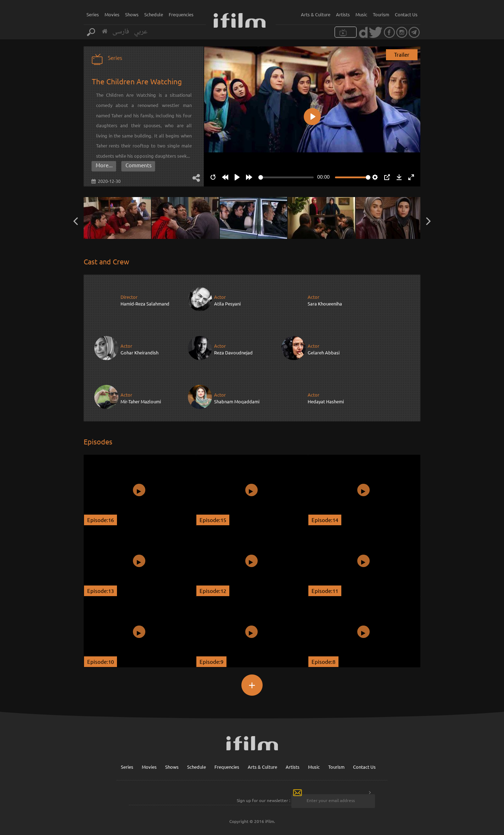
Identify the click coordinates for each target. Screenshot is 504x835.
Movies (112, 14)
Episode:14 (325, 519)
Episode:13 (100, 590)
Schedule (154, 14)
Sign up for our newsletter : (264, 800)
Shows (132, 14)
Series (93, 14)
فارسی (121, 32)
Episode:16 (100, 519)
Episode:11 (325, 590)
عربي (141, 32)
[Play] (237, 177)
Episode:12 (213, 590)
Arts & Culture (316, 14)
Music (361, 14)
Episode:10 (100, 661)
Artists (343, 14)
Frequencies (181, 14)
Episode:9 (211, 661)
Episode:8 (323, 661)
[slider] (286, 177)
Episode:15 (213, 519)
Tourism (381, 14)
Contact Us (406, 14)
